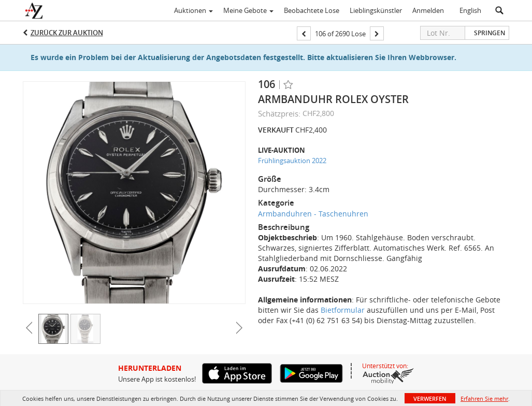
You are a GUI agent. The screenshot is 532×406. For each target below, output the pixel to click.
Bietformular (343, 310)
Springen (490, 33)
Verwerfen (430, 398)
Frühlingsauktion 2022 (292, 161)
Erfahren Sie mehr (484, 398)
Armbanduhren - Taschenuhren (313, 214)
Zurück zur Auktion (67, 33)
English (470, 10)
